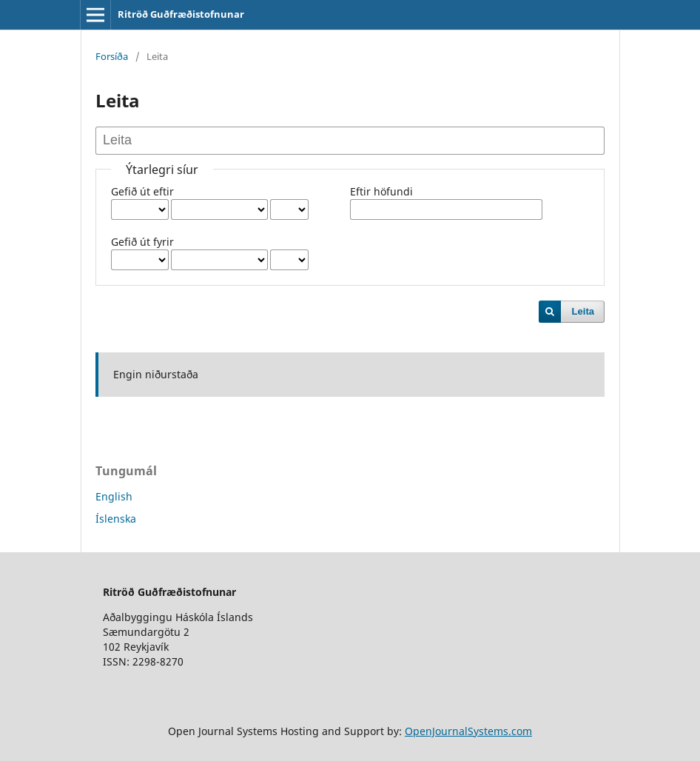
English (114, 496)
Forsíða (112, 56)
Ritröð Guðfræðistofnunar (181, 14)
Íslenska (116, 519)
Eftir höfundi (381, 191)
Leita (583, 311)
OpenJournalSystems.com (468, 731)
